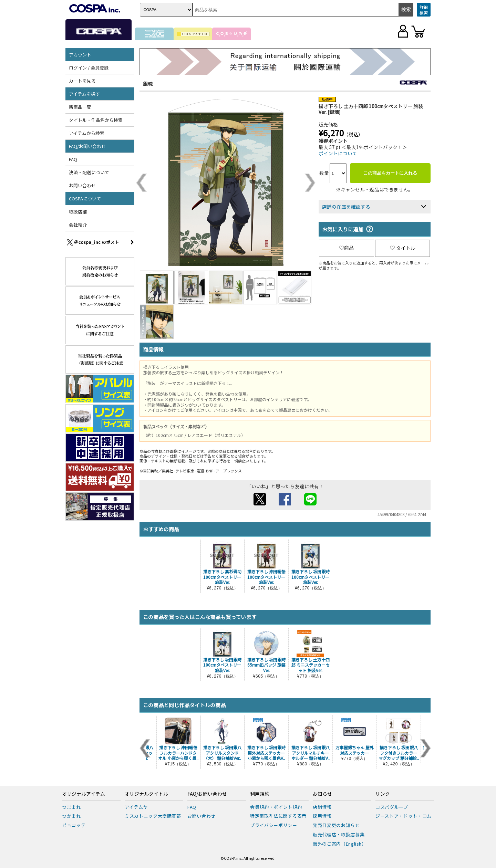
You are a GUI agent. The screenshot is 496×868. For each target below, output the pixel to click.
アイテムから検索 (87, 133)
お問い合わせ (82, 185)
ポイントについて (338, 153)
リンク (383, 794)
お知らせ (322, 794)
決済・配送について (89, 172)
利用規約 (260, 794)
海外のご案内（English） (340, 844)
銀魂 (148, 84)
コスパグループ (392, 807)
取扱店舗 (78, 212)
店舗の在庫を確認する (346, 207)
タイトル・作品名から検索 (96, 120)
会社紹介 (78, 225)
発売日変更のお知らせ (336, 825)
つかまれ (71, 816)
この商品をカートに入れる (390, 173)
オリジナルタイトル (146, 794)
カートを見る (82, 81)
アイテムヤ (136, 807)
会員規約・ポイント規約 (276, 807)
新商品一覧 (80, 107)
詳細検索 (424, 10)
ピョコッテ (74, 825)
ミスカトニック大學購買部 (153, 816)
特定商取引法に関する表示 (278, 816)
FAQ (73, 159)
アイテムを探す (84, 94)
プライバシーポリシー (274, 825)
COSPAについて (85, 198)
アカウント (80, 55)
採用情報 (322, 816)
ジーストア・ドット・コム (404, 816)
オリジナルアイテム (84, 794)
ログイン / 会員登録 (89, 68)
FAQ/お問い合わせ (87, 146)
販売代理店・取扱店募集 (339, 834)
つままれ (71, 807)
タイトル (403, 248)
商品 (347, 248)
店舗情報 (322, 807)
